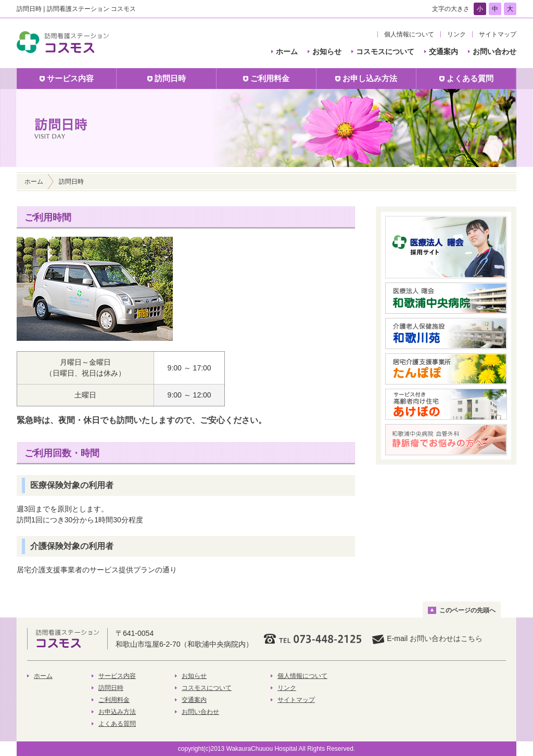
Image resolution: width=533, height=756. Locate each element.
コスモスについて (385, 52)
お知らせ (327, 52)
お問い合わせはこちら (446, 638)
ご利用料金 (114, 700)
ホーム (287, 52)
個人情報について (409, 34)
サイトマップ (498, 34)
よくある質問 (117, 724)
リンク (456, 34)
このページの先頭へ (467, 610)
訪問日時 (111, 688)
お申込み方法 (117, 712)
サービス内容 (117, 676)
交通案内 (443, 52)
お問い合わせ (494, 52)
